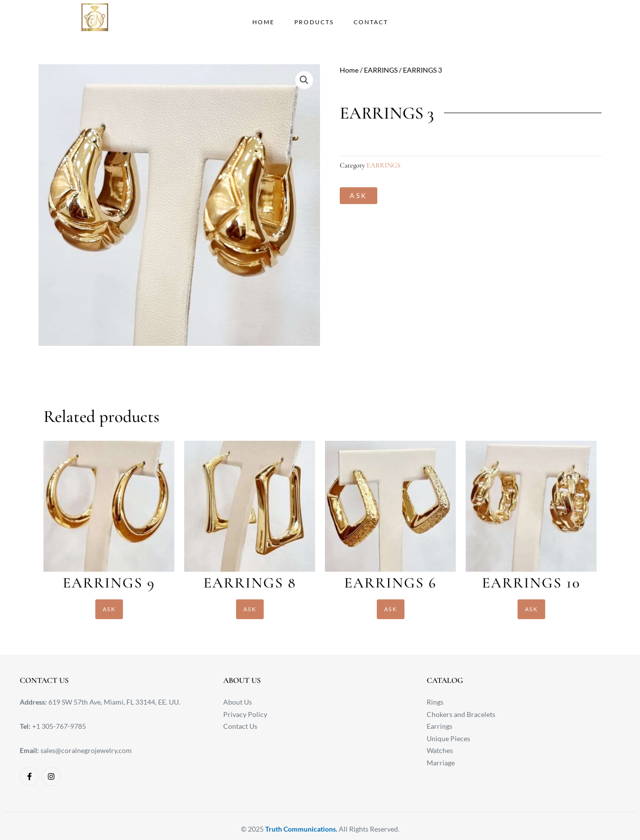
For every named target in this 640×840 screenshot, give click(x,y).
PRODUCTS (314, 22)
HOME (263, 22)
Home (349, 70)
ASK (359, 195)
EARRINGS (381, 70)
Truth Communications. (301, 829)
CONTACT (371, 22)
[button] (304, 80)
